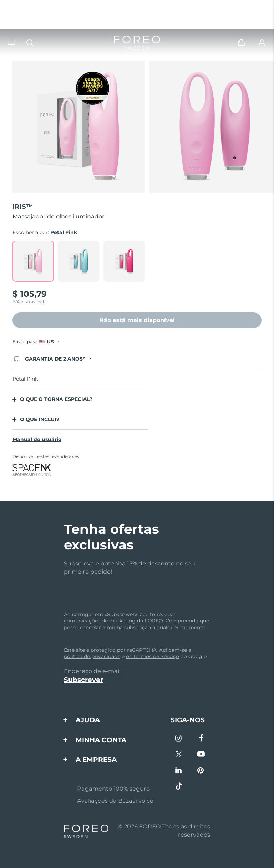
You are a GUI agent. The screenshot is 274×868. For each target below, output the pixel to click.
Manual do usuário (37, 439)
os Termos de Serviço (153, 656)
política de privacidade (92, 656)
